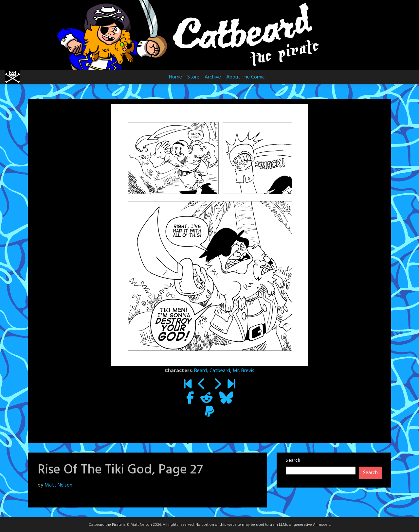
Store (193, 77)
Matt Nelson (58, 485)
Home (175, 77)
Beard (200, 371)
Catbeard (220, 371)
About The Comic (246, 77)
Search (293, 461)
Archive (213, 77)
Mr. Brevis (244, 371)
